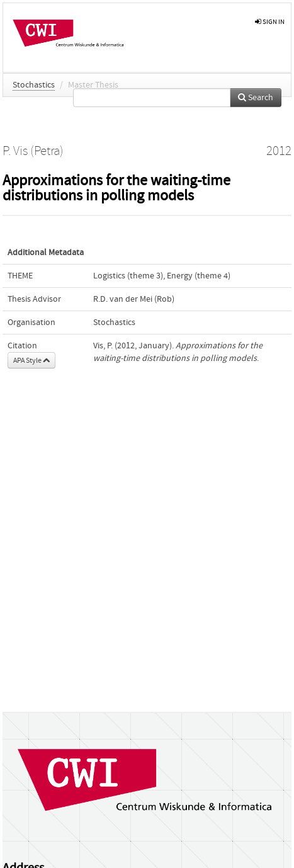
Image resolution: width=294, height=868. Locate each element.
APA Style (31, 360)
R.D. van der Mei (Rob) (134, 299)
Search (256, 98)
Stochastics (34, 85)
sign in (270, 22)
